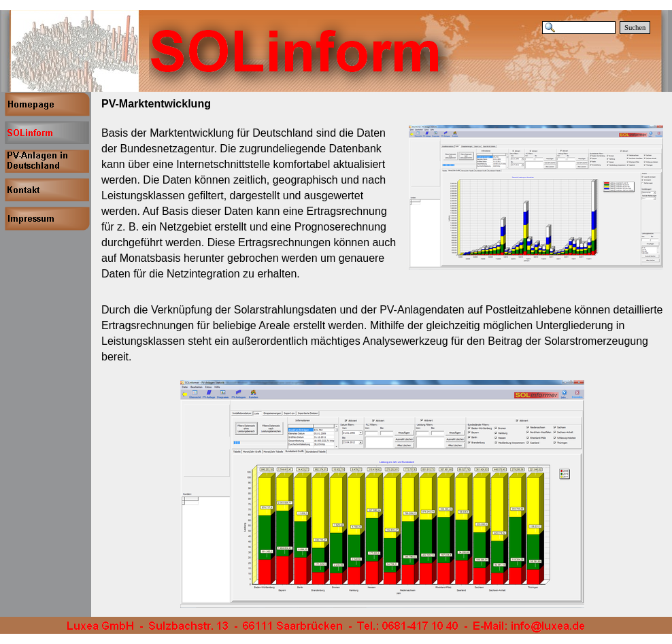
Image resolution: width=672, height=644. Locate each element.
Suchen (635, 28)
